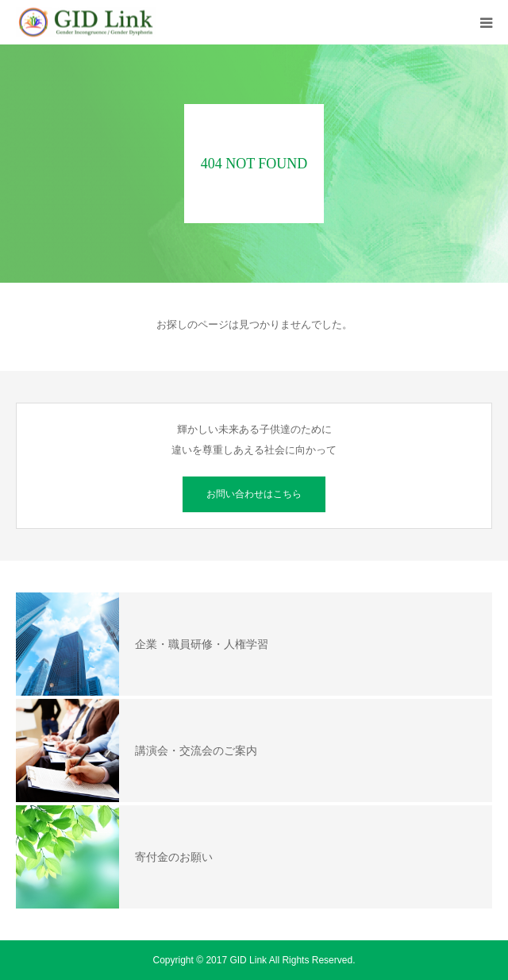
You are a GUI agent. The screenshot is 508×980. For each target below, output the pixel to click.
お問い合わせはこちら (254, 494)
